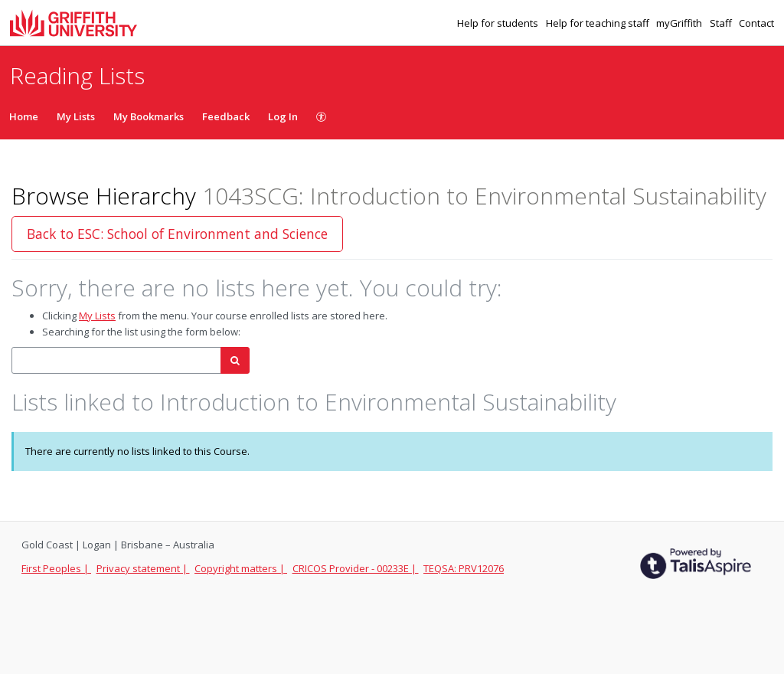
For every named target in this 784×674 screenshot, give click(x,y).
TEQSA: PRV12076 (464, 568)
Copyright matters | (241, 568)
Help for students (499, 23)
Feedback (226, 116)
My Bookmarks (149, 116)
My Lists (76, 116)
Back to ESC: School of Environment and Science (177, 234)
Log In (283, 116)
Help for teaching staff (599, 23)
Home (24, 116)
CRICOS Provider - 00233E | (356, 568)
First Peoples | (56, 568)
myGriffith (680, 23)
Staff (722, 23)
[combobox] (116, 360)
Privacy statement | (143, 568)
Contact (756, 23)
